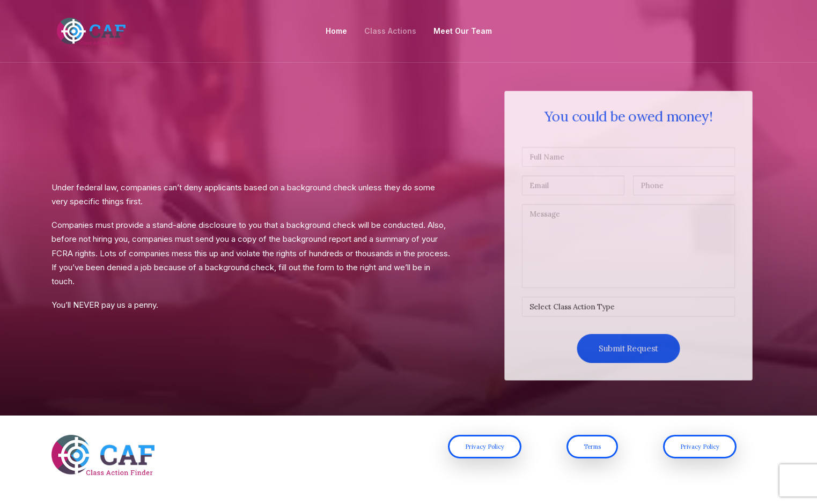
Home (336, 32)
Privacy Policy (485, 456)
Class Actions (390, 32)
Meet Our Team (463, 32)
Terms (592, 456)
